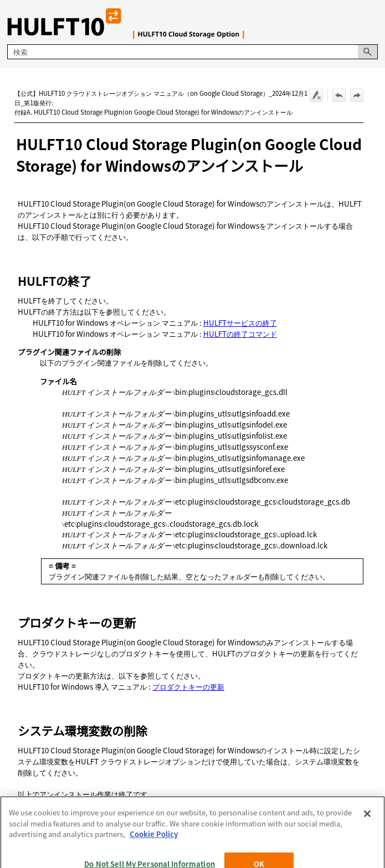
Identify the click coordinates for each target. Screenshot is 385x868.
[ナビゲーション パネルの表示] (372, 22)
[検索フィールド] (192, 52)
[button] (368, 52)
